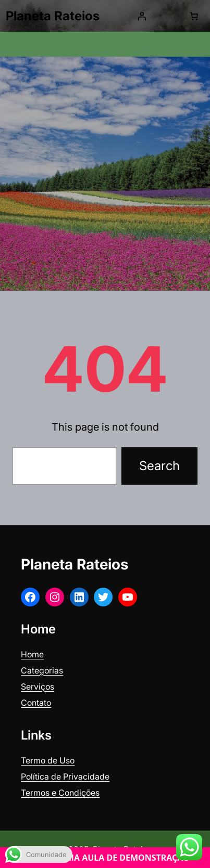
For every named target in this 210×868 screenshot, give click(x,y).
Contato (36, 703)
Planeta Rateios (53, 16)
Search (159, 466)
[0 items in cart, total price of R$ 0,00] (194, 16)
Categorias (42, 670)
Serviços (38, 686)
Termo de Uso (48, 760)
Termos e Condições (60, 793)
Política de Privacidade (65, 776)
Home (32, 654)
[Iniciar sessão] (142, 16)
